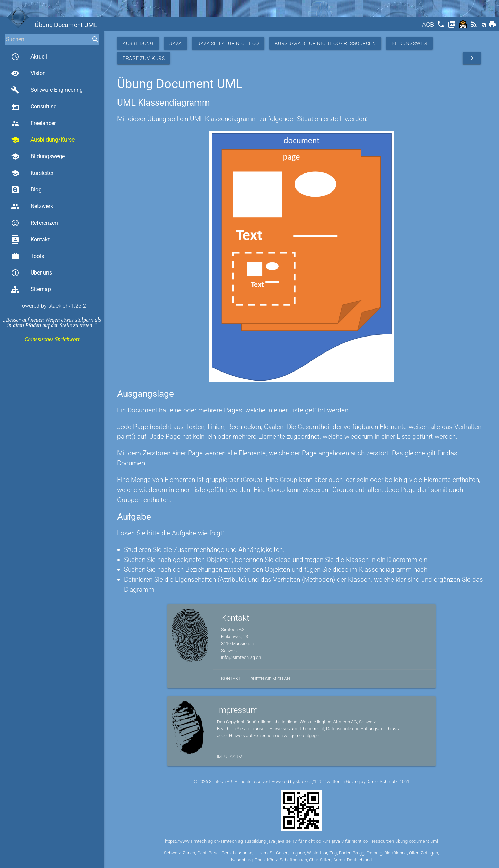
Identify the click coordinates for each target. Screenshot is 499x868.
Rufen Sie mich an (270, 679)
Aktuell (29, 57)
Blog (26, 190)
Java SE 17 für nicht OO (228, 43)
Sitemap (31, 289)
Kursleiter (32, 173)
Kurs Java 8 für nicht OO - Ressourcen (325, 43)
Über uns (32, 273)
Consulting (34, 107)
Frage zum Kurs (144, 58)
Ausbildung (138, 43)
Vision (28, 73)
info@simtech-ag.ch (241, 657)
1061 (404, 782)
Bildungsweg (409, 43)
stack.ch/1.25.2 (67, 306)
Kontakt (30, 240)
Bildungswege (38, 156)
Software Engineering (47, 90)
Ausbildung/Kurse (43, 140)
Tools (28, 256)
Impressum (230, 757)
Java (176, 43)
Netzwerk (32, 206)
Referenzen (34, 223)
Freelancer (33, 123)
